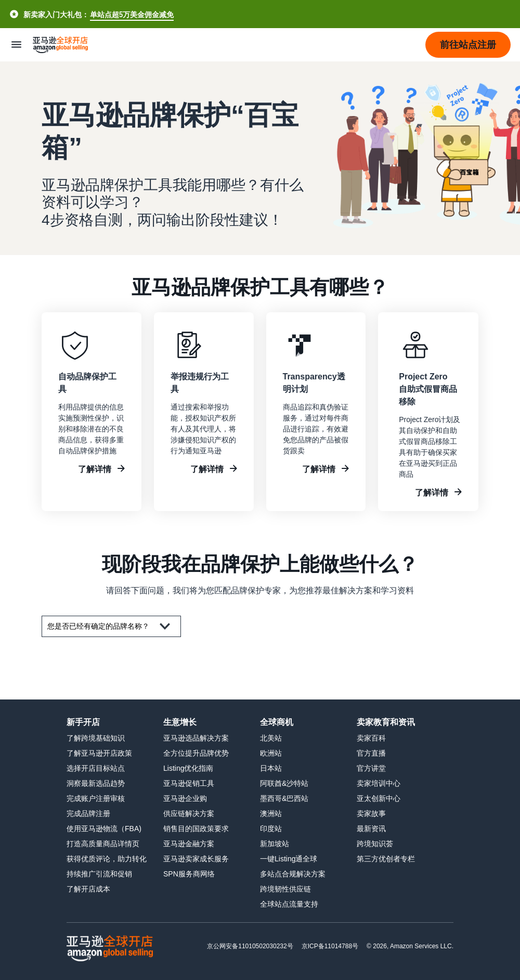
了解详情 (95, 469)
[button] (468, 45)
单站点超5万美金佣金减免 (132, 14)
